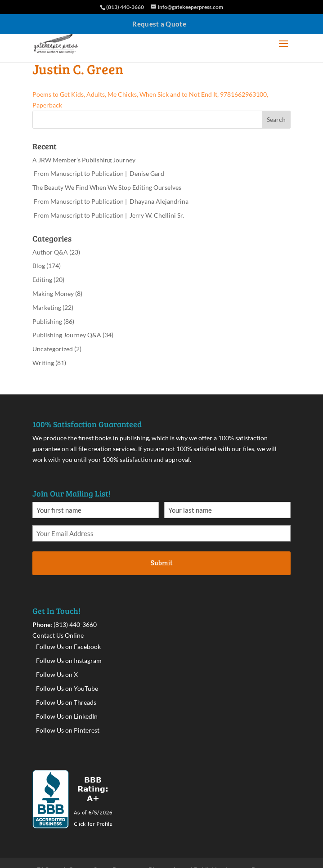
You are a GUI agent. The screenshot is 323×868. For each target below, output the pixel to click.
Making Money (53, 293)
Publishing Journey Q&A (67, 335)
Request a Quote (159, 24)
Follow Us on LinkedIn (67, 716)
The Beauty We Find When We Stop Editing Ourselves (107, 187)
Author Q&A (50, 252)
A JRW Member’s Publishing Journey (84, 160)
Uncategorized (53, 349)
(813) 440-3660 (75, 624)
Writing (43, 363)
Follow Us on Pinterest (68, 730)
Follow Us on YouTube (67, 688)
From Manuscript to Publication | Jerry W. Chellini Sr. (108, 215)
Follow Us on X (57, 674)
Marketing (47, 307)
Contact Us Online (58, 635)
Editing (42, 280)
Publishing (47, 321)
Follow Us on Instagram (69, 660)
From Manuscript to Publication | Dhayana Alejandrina (110, 201)
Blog (39, 266)
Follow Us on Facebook (68, 647)
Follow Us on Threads (66, 702)
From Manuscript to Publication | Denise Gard (98, 173)
